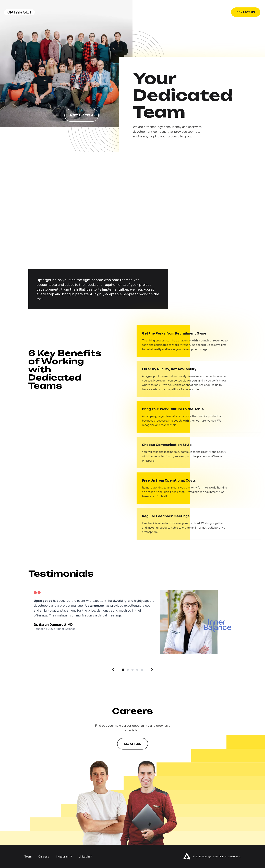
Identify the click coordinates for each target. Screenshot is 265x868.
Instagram (64, 857)
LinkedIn (85, 857)
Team (28, 857)
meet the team (82, 115)
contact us (246, 12)
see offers (133, 744)
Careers (44, 857)
